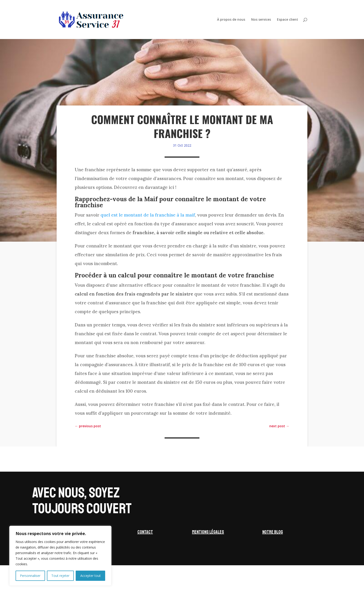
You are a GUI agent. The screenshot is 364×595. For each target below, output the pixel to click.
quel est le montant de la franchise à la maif (148, 215)
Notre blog (273, 532)
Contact (145, 532)
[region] (60, 556)
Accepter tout (91, 576)
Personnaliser (30, 576)
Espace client (288, 20)
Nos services (261, 20)
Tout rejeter (60, 576)
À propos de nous (231, 20)
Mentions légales (208, 532)
